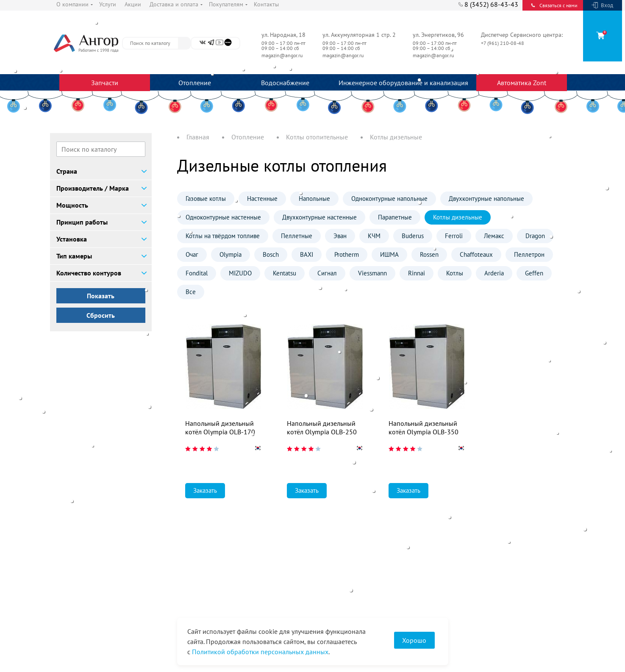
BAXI (307, 254)
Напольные (314, 199)
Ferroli (454, 236)
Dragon (535, 236)
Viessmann (372, 273)
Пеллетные (297, 236)
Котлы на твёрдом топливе (223, 236)
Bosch (271, 254)
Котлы (455, 273)
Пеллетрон (529, 254)
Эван (340, 236)
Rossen (429, 254)
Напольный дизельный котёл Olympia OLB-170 (220, 428)
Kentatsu (285, 273)
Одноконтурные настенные (223, 217)
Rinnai (417, 273)
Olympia (231, 254)
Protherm (347, 254)
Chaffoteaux (476, 254)
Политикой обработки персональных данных (260, 652)
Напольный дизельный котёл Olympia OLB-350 (424, 428)
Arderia (494, 273)
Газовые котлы (206, 199)
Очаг (192, 254)
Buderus (413, 236)
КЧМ (374, 236)
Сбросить (101, 315)
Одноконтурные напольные (389, 199)
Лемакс (494, 236)
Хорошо (414, 640)
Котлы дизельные (458, 217)
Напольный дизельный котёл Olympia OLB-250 (322, 428)
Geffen (534, 273)
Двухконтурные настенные (319, 217)
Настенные (262, 199)
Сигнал (327, 273)
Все (191, 292)
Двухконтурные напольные (486, 199)
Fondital (197, 273)
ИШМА (389, 254)
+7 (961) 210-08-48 (503, 43)
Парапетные (395, 217)
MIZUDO (240, 273)
